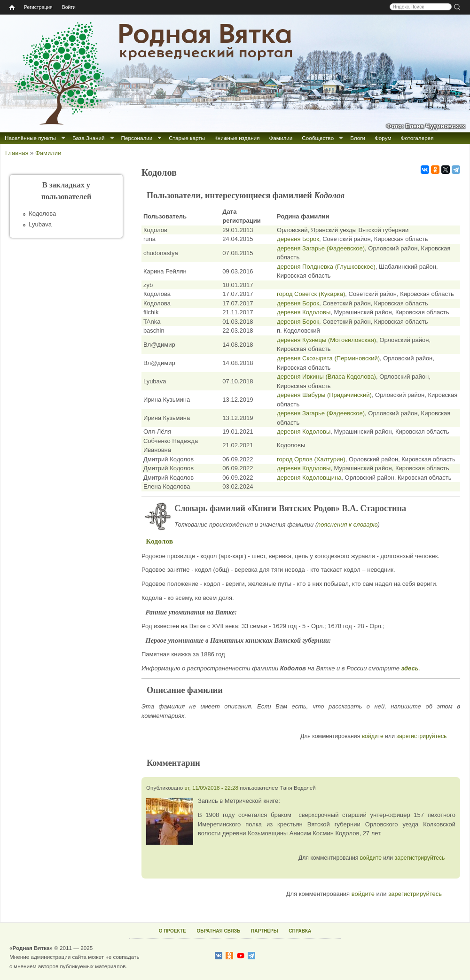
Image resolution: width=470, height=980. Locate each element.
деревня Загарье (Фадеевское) (321, 248)
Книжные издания (237, 138)
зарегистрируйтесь (421, 736)
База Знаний (89, 138)
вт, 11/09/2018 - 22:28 (211, 788)
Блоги (358, 138)
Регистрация (38, 7)
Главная (17, 153)
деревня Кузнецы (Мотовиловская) (326, 340)
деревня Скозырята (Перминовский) (328, 358)
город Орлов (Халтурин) (311, 459)
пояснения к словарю (348, 525)
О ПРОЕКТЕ (172, 931)
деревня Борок (298, 239)
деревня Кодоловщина (309, 478)
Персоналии (137, 138)
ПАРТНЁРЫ (264, 931)
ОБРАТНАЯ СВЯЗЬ (218, 931)
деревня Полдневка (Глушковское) (326, 267)
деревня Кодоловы (304, 312)
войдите (373, 736)
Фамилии (281, 138)
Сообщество (318, 138)
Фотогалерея (417, 138)
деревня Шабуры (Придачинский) (324, 395)
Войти (69, 7)
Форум (383, 138)
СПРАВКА (300, 931)
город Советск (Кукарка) (311, 294)
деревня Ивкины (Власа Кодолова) (326, 377)
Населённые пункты (30, 138)
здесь (410, 668)
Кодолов (159, 541)
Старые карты (187, 138)
